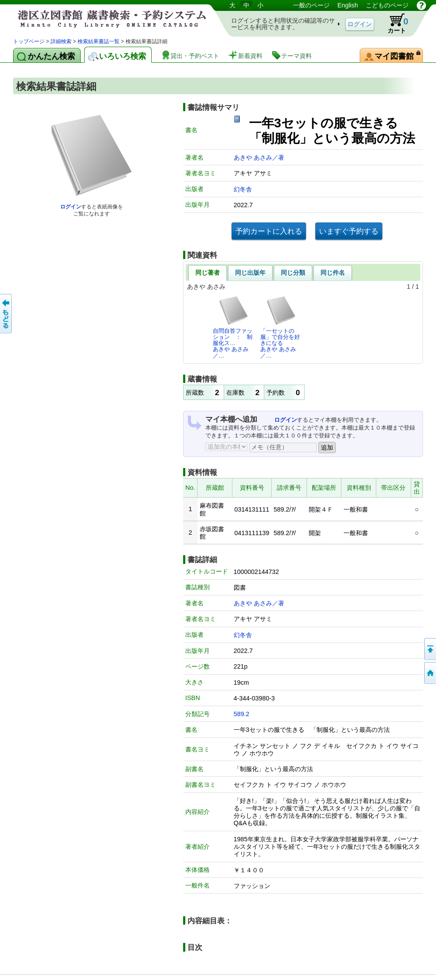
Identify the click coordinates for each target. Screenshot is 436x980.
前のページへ (7, 314)
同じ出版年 (250, 273)
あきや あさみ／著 (259, 157)
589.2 (242, 714)
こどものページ (387, 5)
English (348, 5)
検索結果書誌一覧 (99, 41)
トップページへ (429, 673)
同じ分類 (293, 273)
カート (394, 24)
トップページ (29, 41)
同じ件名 (333, 273)
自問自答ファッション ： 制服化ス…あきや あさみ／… (233, 327)
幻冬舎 (243, 189)
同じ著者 (208, 273)
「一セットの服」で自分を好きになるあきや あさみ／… (280, 327)
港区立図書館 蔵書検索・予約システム (105, 19)
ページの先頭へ (429, 649)
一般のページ (311, 5)
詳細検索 (61, 41)
